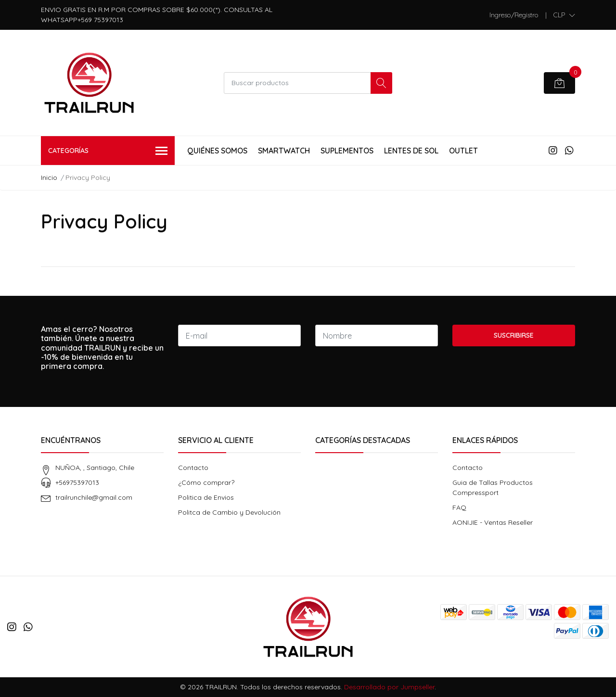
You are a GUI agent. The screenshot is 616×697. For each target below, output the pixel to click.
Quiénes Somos (217, 151)
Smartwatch (284, 151)
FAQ (459, 507)
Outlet (463, 151)
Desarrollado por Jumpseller (389, 687)
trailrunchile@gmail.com (94, 497)
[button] (564, 15)
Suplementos (347, 151)
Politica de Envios (206, 497)
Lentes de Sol (411, 151)
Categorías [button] (108, 151)
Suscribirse (514, 335)
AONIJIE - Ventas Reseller (493, 522)
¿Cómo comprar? (206, 482)
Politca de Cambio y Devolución (229, 512)
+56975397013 (77, 482)
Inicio (49, 177)
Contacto (193, 468)
